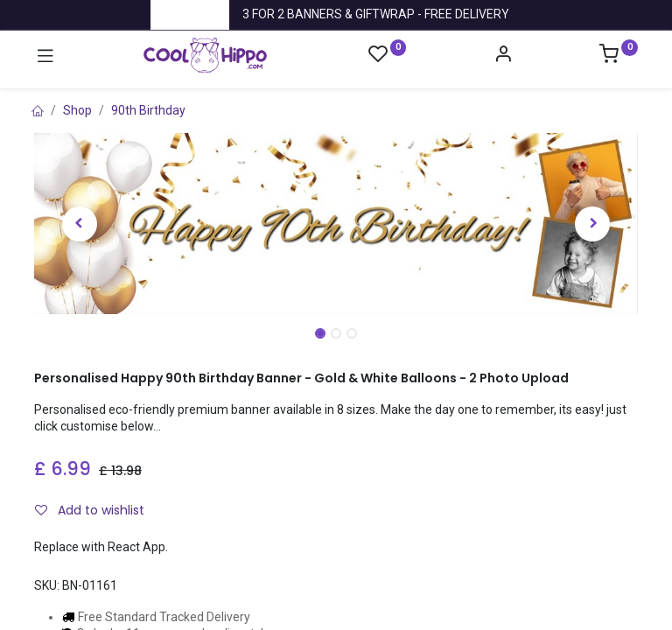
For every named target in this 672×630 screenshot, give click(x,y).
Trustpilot (190, 14)
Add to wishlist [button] (90, 510)
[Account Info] (503, 56)
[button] (80, 224)
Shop (77, 110)
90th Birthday (148, 110)
